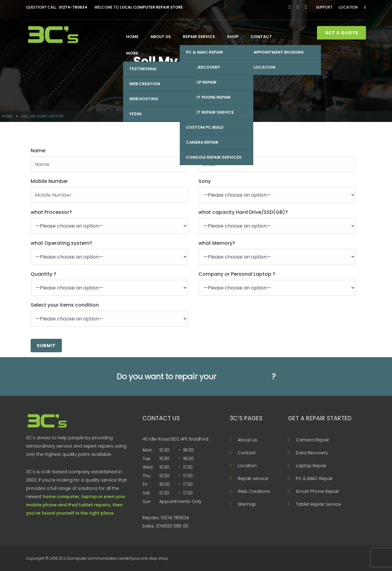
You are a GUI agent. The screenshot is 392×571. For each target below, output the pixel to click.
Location (348, 7)
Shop (233, 37)
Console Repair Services (214, 157)
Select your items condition (65, 305)
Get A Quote (342, 33)
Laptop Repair (201, 82)
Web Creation (145, 84)
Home (132, 37)
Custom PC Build (205, 127)
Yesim (135, 114)
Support (324, 7)
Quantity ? (43, 274)
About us (161, 37)
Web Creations (254, 491)
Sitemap (247, 504)
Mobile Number (49, 181)
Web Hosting (144, 99)
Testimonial (143, 69)
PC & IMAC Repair (204, 52)
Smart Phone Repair (208, 97)
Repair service (199, 37)
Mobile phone (244, 376)
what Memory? (217, 243)
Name (38, 151)
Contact (261, 37)
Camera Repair (202, 142)
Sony (205, 181)
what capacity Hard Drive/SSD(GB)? (243, 212)
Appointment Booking (279, 52)
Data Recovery (203, 67)
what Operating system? (61, 243)
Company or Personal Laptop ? (237, 274)
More (132, 53)
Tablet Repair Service (210, 112)
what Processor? (51, 212)
